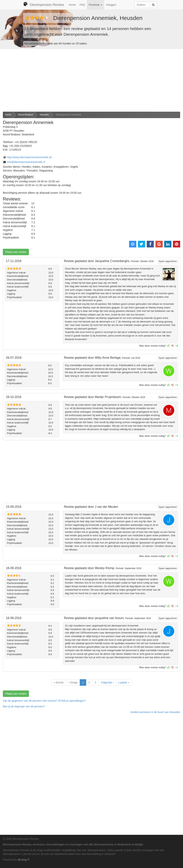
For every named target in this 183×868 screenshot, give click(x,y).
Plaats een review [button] (16, 252)
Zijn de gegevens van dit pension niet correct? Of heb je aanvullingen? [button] (44, 701)
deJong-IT (24, 860)
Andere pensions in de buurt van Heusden (155, 712)
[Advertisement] (91, 80)
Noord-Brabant (26, 115)
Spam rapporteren (168, 261)
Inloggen (111, 5)
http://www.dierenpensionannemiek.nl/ (29, 157)
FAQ (82, 5)
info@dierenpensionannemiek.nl (26, 162)
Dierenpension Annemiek (68, 115)
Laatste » (124, 682)
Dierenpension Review (44, 4)
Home (72, 5)
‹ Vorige (73, 682)
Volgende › (107, 682)
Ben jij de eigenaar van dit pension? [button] (24, 706)
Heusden (44, 115)
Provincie (95, 5)
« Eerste (59, 682)
